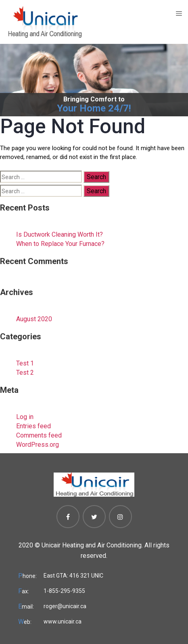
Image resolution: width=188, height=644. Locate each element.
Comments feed (39, 435)
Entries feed (33, 426)
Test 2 (25, 373)
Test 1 (25, 363)
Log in (25, 417)
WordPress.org (38, 445)
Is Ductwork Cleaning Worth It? (60, 234)
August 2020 (34, 319)
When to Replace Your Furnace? (60, 244)
